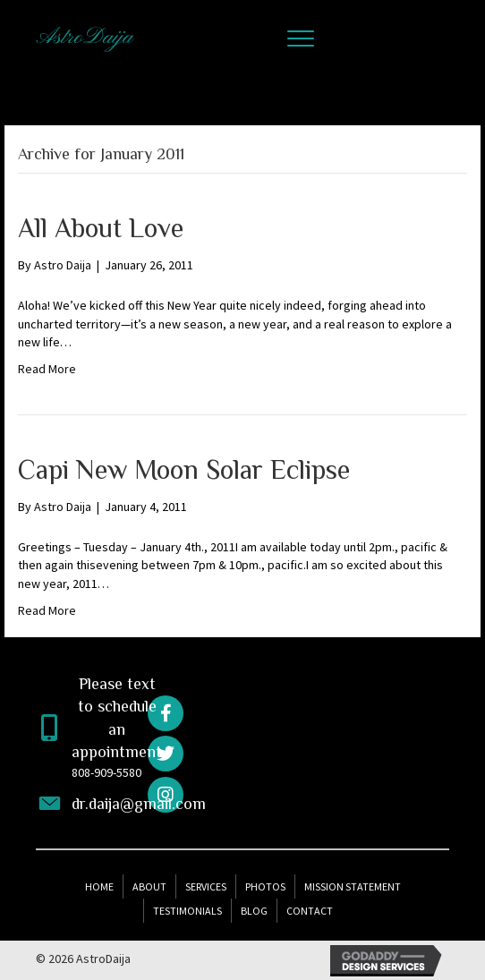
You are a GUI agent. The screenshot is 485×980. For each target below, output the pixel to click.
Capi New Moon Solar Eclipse (184, 470)
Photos (265, 886)
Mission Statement (353, 886)
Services (206, 886)
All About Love (101, 228)
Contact (310, 911)
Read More (47, 369)
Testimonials (187, 911)
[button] (301, 39)
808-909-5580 (106, 772)
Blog (254, 911)
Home (99, 886)
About (149, 886)
